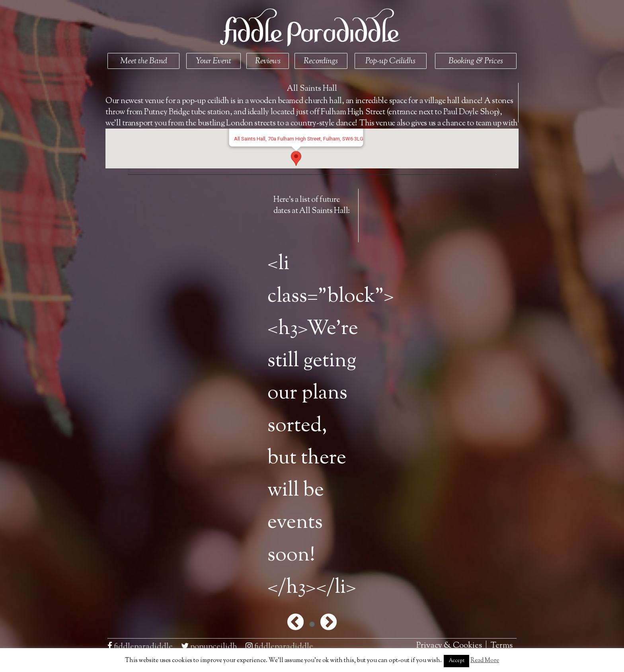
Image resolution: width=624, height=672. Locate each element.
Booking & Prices (476, 61)
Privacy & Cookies (449, 646)
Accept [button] (456, 661)
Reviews (268, 61)
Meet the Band (144, 61)
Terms (501, 646)
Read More (485, 661)
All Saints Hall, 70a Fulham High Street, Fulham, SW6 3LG (298, 139)
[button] (296, 158)
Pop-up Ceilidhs (390, 61)
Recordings (321, 61)
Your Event (214, 61)
